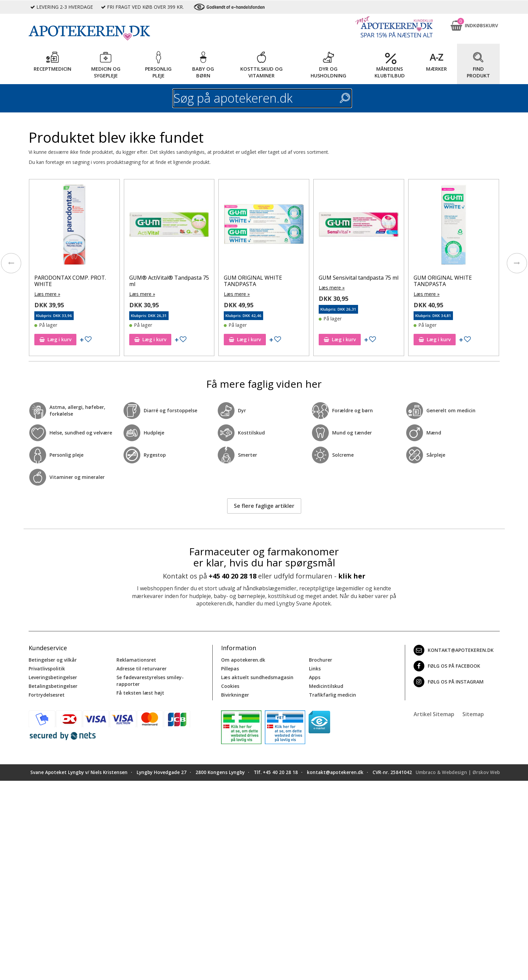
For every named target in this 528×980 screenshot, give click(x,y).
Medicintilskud (326, 686)
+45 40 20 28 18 (233, 576)
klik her (352, 576)
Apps (315, 677)
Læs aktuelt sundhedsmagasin (257, 677)
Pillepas (230, 669)
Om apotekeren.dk (243, 660)
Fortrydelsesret (47, 695)
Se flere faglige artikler (264, 506)
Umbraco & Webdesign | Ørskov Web (458, 772)
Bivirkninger (235, 695)
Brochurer (321, 660)
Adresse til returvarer (142, 669)
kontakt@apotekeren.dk (454, 650)
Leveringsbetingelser (53, 677)
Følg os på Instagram (449, 682)
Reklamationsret (136, 660)
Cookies (230, 686)
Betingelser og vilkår (53, 660)
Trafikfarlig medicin (332, 695)
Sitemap (473, 714)
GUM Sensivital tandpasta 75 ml (360, 278)
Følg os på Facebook (447, 666)
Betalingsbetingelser (53, 686)
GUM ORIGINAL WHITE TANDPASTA (254, 281)
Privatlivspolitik (47, 669)
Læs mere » (48, 294)
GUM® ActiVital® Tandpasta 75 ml (170, 281)
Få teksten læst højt (140, 693)
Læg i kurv (56, 339)
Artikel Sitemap (434, 714)
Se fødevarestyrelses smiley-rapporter (150, 681)
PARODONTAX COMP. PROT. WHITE (71, 281)
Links (315, 669)
